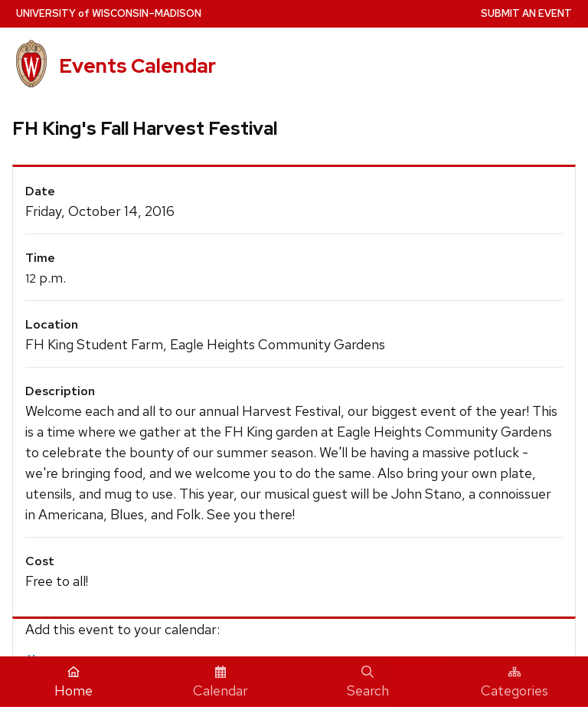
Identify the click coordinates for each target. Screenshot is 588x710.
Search (368, 682)
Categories (514, 682)
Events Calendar (137, 66)
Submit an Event (526, 13)
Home (73, 682)
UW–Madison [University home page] (109, 13)
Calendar (220, 682)
